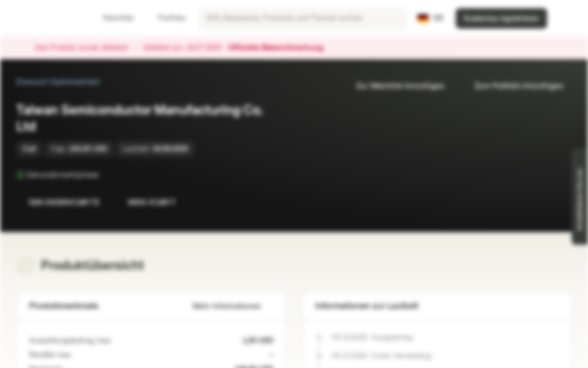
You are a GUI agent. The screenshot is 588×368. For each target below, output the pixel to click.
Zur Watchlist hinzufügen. (395, 86)
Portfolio (166, 18)
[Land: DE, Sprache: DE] (430, 18)
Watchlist (112, 18)
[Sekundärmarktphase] (106, 175)
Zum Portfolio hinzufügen (513, 86)
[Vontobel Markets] (44, 18)
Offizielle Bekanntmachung (281, 48)
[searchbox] (302, 18)
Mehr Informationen (233, 306)
